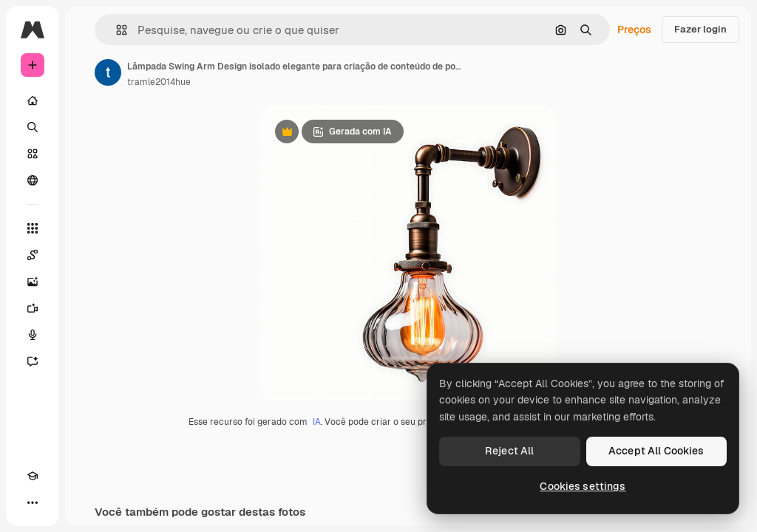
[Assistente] (33, 361)
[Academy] (33, 476)
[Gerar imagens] (33, 282)
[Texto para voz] (33, 335)
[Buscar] (33, 127)
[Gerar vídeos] (33, 308)
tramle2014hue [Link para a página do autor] (159, 82)
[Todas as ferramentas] (33, 228)
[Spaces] (33, 255)
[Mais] (33, 502)
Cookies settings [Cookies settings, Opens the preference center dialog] (583, 486)
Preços (634, 30)
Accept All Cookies (656, 451)
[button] (116, 30)
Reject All (509, 451)
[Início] (33, 100)
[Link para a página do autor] (108, 72)
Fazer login (700, 29)
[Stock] (33, 154)
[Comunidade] (33, 180)
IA (317, 422)
